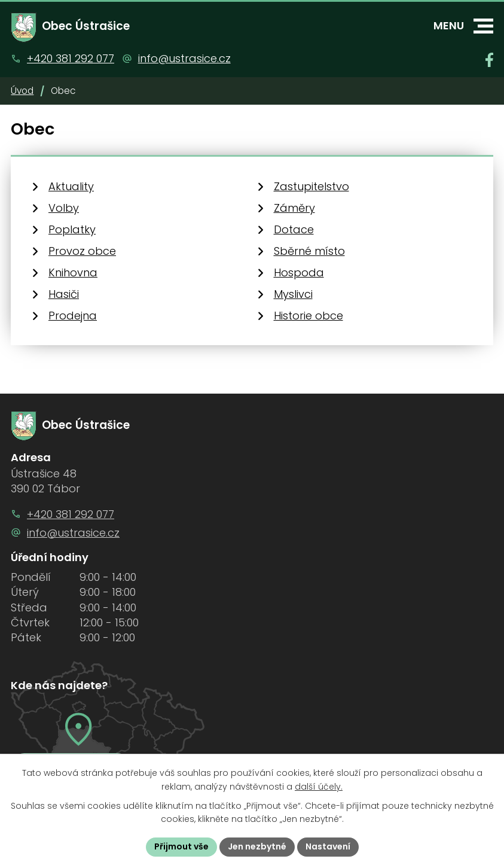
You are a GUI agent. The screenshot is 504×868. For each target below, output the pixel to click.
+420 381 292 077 (71, 58)
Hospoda (299, 272)
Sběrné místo (309, 251)
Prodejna (73, 316)
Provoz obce (82, 251)
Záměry (294, 208)
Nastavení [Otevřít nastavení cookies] (328, 846)
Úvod (22, 91)
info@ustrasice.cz (184, 58)
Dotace (294, 229)
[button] (483, 26)
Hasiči (64, 294)
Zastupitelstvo (311, 186)
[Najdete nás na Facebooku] (489, 60)
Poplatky (72, 229)
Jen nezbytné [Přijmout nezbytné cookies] (257, 846)
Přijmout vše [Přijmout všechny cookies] (181, 846)
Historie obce (308, 316)
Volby (64, 208)
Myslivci (293, 294)
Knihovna (73, 272)
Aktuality (71, 186)
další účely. (319, 787)
